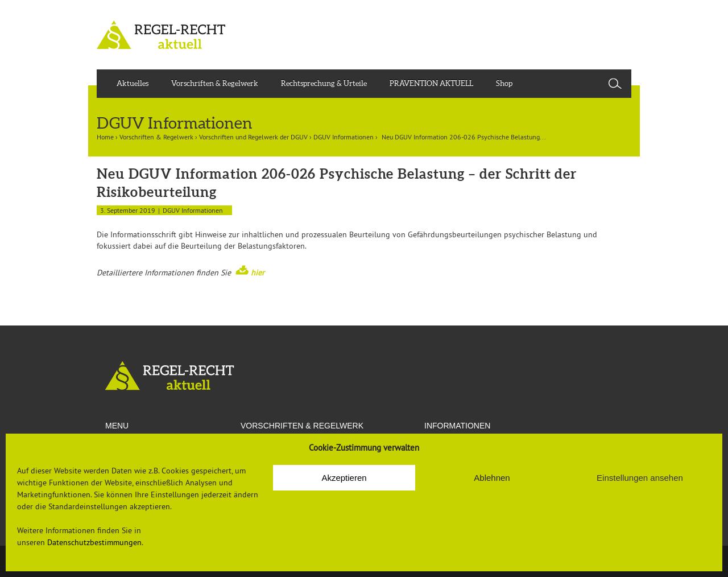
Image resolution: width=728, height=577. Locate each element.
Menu (117, 426)
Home (105, 137)
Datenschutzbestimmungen (94, 542)
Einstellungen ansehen (640, 478)
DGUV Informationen (344, 137)
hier (258, 273)
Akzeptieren (344, 478)
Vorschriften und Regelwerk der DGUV (253, 137)
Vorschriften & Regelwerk (215, 83)
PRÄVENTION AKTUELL (431, 83)
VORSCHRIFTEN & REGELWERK (302, 426)
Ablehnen (492, 478)
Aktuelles (133, 83)
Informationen (457, 426)
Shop (504, 83)
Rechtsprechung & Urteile (324, 83)
